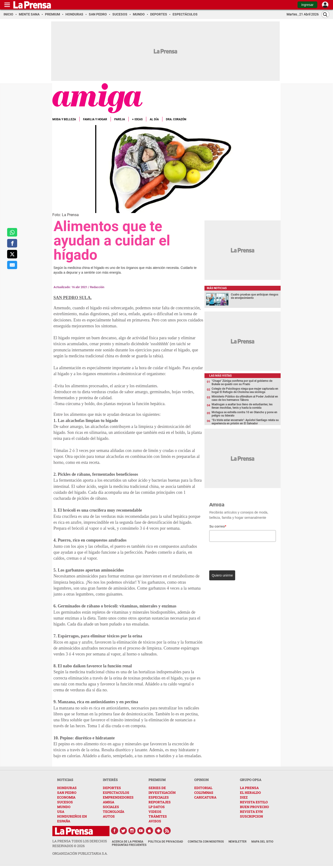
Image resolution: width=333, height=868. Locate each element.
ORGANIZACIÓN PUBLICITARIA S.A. (80, 853)
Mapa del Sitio (262, 842)
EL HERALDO (250, 793)
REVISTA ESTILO (254, 802)
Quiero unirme (222, 575)
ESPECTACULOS (116, 793)
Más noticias (217, 288)
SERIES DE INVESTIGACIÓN (162, 790)
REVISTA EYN (251, 812)
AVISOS (155, 821)
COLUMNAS (204, 793)
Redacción (97, 287)
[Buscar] (325, 14)
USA (61, 812)
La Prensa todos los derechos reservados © (80, 843)
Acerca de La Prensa (128, 842)
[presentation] (242, 555)
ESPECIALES (159, 797)
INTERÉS (110, 780)
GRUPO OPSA (251, 780)
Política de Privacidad (166, 842)
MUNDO (64, 807)
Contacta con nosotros (206, 842)
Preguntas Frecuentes (129, 845)
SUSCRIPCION (251, 816)
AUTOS (109, 816)
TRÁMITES (158, 816)
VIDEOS (155, 812)
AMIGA (109, 802)
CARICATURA (205, 797)
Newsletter (238, 842)
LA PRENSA (249, 788)
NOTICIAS (65, 780)
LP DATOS (157, 807)
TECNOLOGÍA (114, 812)
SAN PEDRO (67, 793)
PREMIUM (157, 780)
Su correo (218, 526)
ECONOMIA (66, 797)
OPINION (201, 780)
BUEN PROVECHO (254, 807)
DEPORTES (112, 788)
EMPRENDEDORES (118, 797)
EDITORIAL (203, 788)
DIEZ (244, 797)
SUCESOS (65, 802)
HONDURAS (67, 788)
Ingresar (307, 5)
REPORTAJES (160, 802)
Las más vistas (220, 376)
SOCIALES (111, 807)
